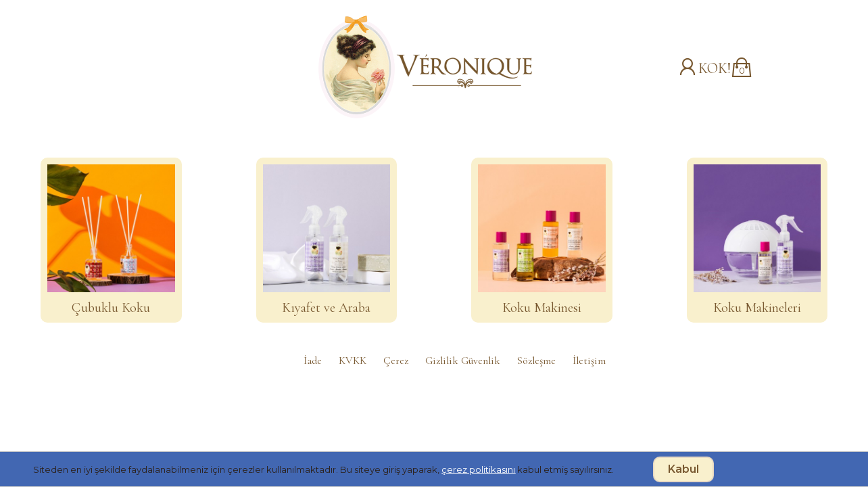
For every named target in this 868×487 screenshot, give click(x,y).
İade (313, 361)
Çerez (396, 361)
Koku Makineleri (757, 308)
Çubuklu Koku (111, 308)
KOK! (715, 68)
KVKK (353, 361)
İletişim (589, 361)
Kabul (683, 469)
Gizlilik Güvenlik (463, 361)
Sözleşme (536, 361)
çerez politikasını (478, 469)
